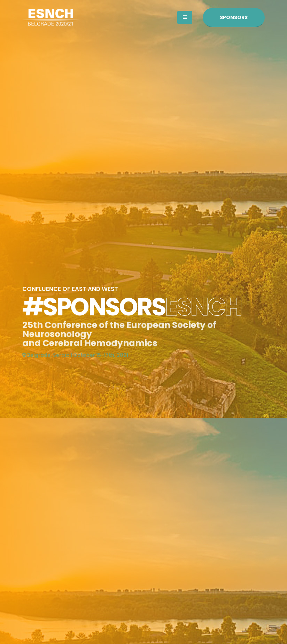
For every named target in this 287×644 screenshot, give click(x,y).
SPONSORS (234, 17)
